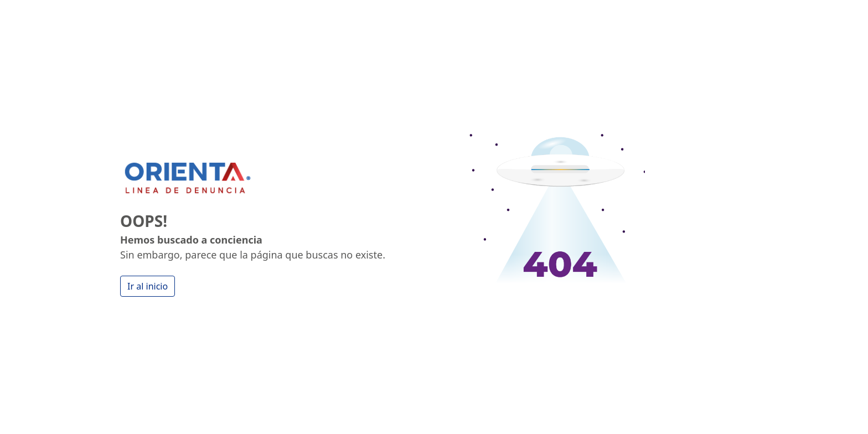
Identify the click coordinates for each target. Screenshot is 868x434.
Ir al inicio (148, 286)
